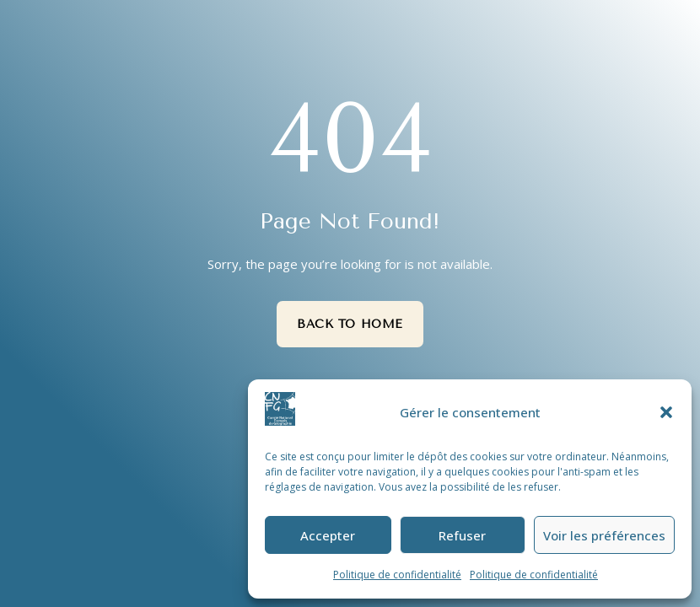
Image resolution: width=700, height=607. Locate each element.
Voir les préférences (604, 535)
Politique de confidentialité (397, 575)
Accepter (328, 535)
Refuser (462, 535)
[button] (666, 412)
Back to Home (350, 324)
